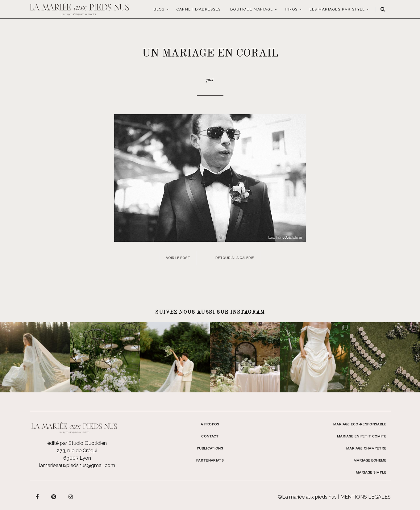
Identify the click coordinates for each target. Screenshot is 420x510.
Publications (210, 449)
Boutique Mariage (252, 9)
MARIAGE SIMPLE (371, 473)
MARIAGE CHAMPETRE (366, 449)
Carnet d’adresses (199, 9)
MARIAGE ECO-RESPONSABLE (360, 424)
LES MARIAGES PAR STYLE (337, 9)
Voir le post (178, 258)
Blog (159, 9)
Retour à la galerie (235, 258)
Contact (210, 437)
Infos (291, 9)
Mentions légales (366, 497)
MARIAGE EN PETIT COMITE (362, 437)
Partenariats (210, 461)
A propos (210, 424)
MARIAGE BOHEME (370, 461)
